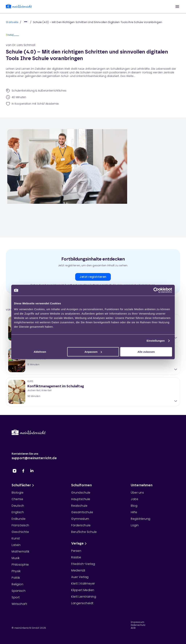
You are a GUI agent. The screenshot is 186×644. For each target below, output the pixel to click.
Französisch (20, 525)
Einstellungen (156, 341)
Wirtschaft (19, 604)
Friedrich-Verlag (83, 564)
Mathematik (20, 551)
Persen (76, 551)
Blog (134, 506)
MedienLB (78, 570)
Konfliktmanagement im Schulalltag (56, 386)
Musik (16, 558)
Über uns (137, 493)
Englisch (18, 512)
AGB (133, 628)
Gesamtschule (82, 512)
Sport (16, 597)
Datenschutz (138, 625)
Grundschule (81, 493)
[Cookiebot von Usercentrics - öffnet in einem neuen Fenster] (156, 290)
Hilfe (134, 512)
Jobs (135, 499)
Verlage (80, 544)
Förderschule (81, 525)
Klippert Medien (83, 590)
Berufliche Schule (84, 532)
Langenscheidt (82, 603)
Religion (17, 584)
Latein (16, 545)
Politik (16, 578)
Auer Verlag (80, 577)
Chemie (17, 499)
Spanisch (19, 591)
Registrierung (141, 519)
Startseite (12, 22)
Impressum (138, 622)
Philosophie (20, 565)
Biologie (18, 493)
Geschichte (20, 532)
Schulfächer (23, 485)
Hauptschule (81, 499)
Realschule (79, 506)
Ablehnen (40, 352)
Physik (16, 571)
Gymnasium (80, 519)
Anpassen (93, 352)
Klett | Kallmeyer (83, 584)
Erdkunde (19, 519)
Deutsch (18, 506)
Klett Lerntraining (84, 597)
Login (135, 525)
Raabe (76, 557)
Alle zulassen (146, 352)
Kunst (16, 538)
